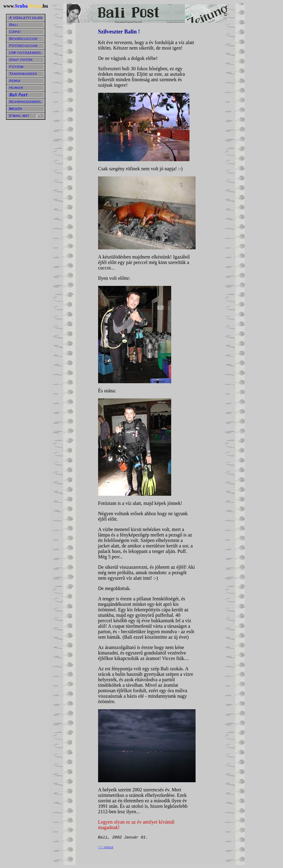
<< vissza (106, 847)
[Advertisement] (264, 95)
